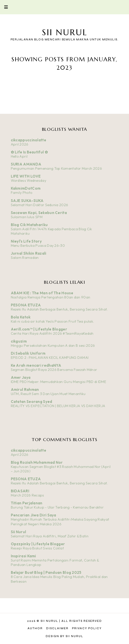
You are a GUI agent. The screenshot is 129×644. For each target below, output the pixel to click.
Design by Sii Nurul (64, 636)
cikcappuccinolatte (29, 140)
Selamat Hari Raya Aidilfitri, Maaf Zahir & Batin (50, 536)
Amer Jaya (21, 377)
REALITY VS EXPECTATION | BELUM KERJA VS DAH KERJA (58, 406)
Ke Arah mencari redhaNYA (36, 365)
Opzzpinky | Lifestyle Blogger (38, 544)
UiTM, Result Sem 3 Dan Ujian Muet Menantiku (48, 394)
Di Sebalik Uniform (28, 353)
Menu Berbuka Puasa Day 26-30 (38, 246)
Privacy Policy (87, 628)
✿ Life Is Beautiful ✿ (29, 152)
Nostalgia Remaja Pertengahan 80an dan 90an (51, 297)
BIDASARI (20, 491)
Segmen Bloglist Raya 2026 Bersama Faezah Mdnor (54, 370)
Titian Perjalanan (27, 503)
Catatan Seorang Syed (32, 402)
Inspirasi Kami (23, 556)
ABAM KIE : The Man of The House (42, 293)
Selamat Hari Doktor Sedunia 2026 (40, 205)
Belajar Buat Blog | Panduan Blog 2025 (46, 572)
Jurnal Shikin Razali (29, 253)
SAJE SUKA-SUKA (27, 201)
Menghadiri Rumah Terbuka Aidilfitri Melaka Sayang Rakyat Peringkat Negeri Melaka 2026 (60, 522)
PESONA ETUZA (26, 305)
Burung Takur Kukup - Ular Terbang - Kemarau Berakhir (57, 507)
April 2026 (20, 144)
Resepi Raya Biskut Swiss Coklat (37, 548)
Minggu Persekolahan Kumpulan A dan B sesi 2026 (53, 346)
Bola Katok (21, 317)
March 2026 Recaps (28, 495)
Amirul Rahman (25, 389)
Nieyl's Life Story (26, 241)
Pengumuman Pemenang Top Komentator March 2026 (57, 168)
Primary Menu (4, 7)
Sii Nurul (65, 32)
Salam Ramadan (25, 258)
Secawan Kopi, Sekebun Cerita (39, 213)
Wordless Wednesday (29, 181)
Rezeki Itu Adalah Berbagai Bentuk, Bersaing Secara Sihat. (59, 309)
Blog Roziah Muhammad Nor (37, 462)
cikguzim (19, 341)
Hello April (19, 156)
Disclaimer (57, 628)
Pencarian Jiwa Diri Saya (34, 515)
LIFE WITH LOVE (26, 176)
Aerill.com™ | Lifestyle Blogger (39, 329)
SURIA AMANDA (26, 164)
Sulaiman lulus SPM (27, 217)
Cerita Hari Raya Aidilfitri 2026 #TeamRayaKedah (52, 333)
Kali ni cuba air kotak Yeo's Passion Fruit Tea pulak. (52, 321)
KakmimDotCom (26, 188)
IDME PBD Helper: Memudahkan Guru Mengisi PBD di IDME (59, 382)
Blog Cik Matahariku (29, 225)
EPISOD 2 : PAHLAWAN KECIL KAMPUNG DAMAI (50, 358)
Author (35, 628)
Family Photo (22, 193)
